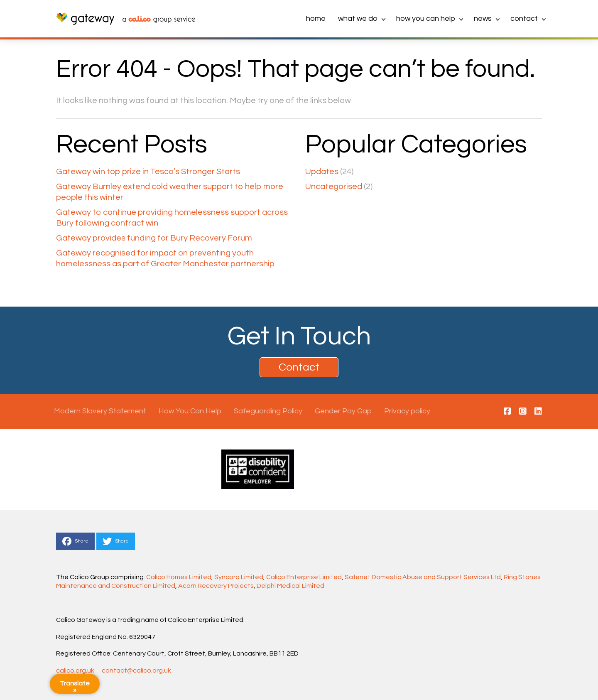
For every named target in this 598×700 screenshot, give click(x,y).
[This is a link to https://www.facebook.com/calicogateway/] (507, 412)
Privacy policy (407, 411)
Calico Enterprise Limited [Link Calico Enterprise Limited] (304, 577)
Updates (322, 172)
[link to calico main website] (155, 20)
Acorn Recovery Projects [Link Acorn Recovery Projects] (216, 586)
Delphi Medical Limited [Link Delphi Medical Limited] (290, 586)
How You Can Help (426, 18)
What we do (358, 18)
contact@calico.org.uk (136, 671)
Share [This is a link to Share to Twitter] (116, 541)
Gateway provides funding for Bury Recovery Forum (154, 238)
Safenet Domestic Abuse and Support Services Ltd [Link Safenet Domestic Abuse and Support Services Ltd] (423, 577)
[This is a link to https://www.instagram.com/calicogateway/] (523, 412)
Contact (524, 18)
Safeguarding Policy (268, 411)
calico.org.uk (75, 671)
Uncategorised (334, 187)
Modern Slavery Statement (100, 411)
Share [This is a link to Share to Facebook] (75, 541)
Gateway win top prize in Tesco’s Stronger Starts (148, 172)
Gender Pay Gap (343, 411)
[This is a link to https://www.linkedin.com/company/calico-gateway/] (538, 412)
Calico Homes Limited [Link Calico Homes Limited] (179, 577)
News (483, 18)
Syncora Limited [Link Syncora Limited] (239, 577)
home (316, 18)
